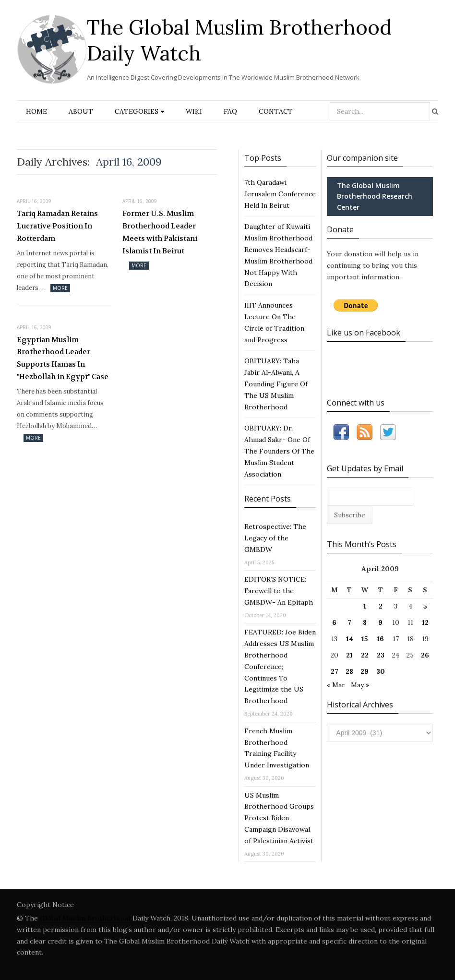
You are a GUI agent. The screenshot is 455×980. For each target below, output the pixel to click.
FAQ (230, 111)
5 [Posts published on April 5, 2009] (425, 606)
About (81, 111)
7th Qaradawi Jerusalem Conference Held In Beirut (280, 194)
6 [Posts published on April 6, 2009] (334, 622)
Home (36, 111)
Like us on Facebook (364, 333)
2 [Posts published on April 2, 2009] (381, 606)
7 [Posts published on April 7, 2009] (349, 622)
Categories (137, 111)
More (60, 288)
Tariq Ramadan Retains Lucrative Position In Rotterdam (57, 226)
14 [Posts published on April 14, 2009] (350, 639)
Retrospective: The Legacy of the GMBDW (275, 538)
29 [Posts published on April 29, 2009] (365, 671)
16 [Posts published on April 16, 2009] (380, 639)
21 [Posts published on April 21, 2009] (349, 655)
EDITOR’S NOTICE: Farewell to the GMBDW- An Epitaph (279, 591)
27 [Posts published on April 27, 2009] (335, 671)
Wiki (194, 111)
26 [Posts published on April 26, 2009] (425, 655)
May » (360, 685)
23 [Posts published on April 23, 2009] (381, 655)
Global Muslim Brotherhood (85, 918)
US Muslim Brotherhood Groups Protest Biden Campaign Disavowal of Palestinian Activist (279, 818)
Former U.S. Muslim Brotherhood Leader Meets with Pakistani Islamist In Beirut (160, 232)
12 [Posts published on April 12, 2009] (425, 622)
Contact (276, 111)
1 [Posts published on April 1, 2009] (365, 606)
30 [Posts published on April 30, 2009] (381, 671)
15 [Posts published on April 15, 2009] (365, 639)
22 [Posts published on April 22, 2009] (365, 655)
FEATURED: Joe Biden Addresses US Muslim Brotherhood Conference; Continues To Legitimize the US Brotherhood (280, 666)
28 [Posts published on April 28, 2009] (349, 671)
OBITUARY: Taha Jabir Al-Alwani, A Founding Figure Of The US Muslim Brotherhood (276, 384)
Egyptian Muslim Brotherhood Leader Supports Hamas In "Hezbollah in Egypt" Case (63, 358)
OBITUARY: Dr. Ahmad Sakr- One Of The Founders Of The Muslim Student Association (279, 451)
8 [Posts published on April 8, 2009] (365, 622)
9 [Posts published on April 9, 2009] (380, 622)
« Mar (336, 685)
